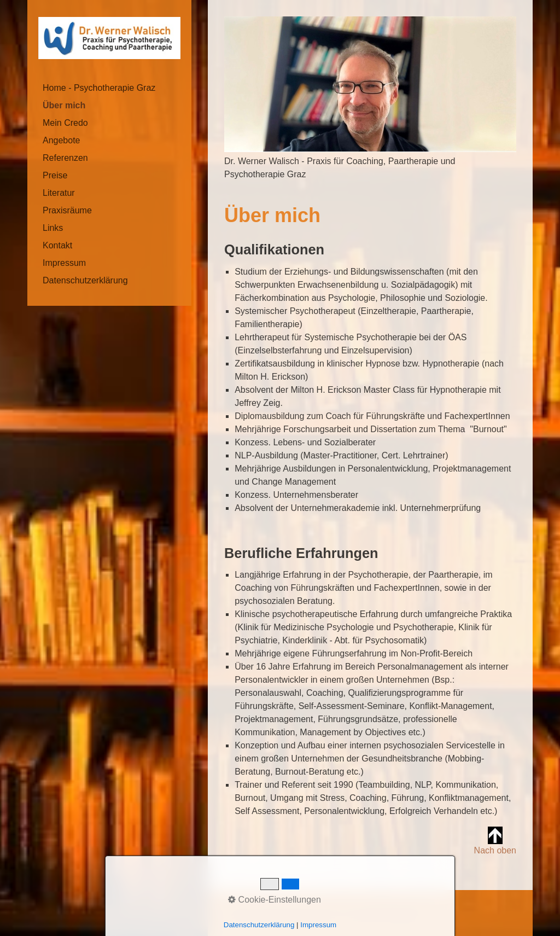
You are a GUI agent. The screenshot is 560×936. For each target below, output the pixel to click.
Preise (55, 175)
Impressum (64, 263)
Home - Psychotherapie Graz (99, 88)
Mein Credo (65, 123)
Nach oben (495, 841)
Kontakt (57, 245)
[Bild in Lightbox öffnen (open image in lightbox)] (370, 84)
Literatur (59, 193)
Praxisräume (67, 210)
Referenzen (65, 158)
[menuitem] (109, 88)
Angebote (62, 140)
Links (53, 228)
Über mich (64, 105)
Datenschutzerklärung (85, 280)
